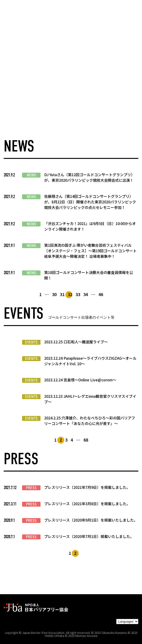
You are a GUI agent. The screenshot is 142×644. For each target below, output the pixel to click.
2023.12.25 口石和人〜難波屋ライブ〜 (76, 342)
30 (54, 294)
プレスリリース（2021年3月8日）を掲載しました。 (87, 504)
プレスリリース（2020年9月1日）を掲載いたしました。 (91, 520)
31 (62, 294)
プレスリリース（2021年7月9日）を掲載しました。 (87, 487)
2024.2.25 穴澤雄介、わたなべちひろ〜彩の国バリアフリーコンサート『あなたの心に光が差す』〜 (90, 421)
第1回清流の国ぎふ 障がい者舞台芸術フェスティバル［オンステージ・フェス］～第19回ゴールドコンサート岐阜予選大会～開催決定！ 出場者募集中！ (90, 251)
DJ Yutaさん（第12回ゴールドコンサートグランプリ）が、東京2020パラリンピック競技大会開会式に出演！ (89, 177)
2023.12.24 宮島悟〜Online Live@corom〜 (80, 380)
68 (86, 440)
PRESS (31, 488)
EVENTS (31, 342)
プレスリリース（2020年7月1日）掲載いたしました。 (89, 536)
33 (78, 294)
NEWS (31, 175)
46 (101, 294)
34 (86, 294)
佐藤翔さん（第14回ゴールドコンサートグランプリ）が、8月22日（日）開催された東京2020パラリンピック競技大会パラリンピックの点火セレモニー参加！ (90, 202)
